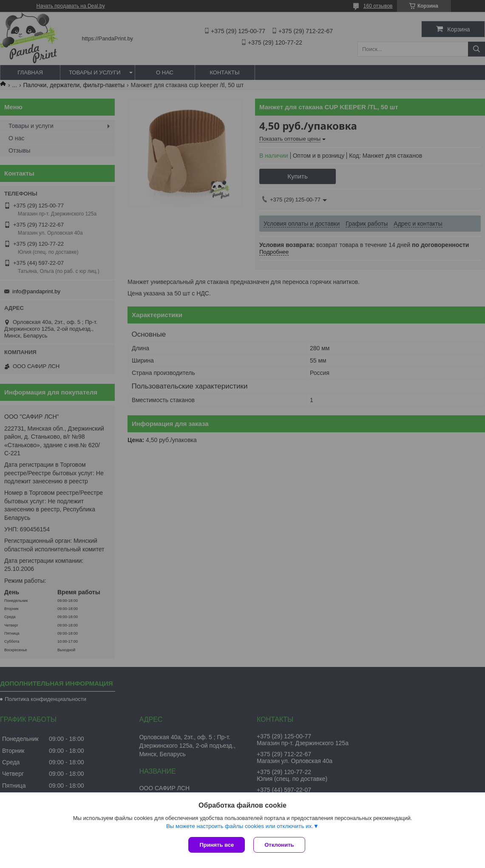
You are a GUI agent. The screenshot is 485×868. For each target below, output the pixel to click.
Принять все (217, 845)
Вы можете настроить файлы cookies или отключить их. (240, 826)
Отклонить (279, 845)
